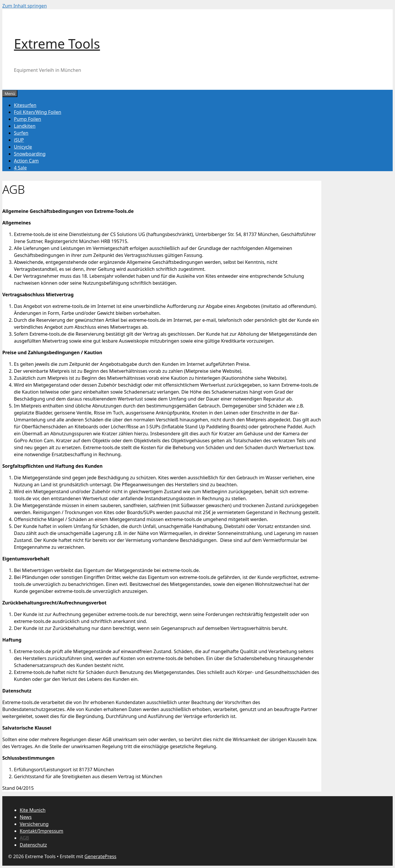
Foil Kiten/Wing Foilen (38, 112)
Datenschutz (33, 845)
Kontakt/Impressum (41, 831)
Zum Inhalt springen (25, 6)
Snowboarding (30, 154)
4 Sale (20, 168)
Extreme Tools (57, 44)
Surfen (21, 133)
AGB (24, 838)
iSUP (19, 140)
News (26, 817)
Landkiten (25, 126)
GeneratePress (100, 856)
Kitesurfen (25, 105)
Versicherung (34, 824)
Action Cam (26, 161)
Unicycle (23, 147)
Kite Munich (33, 810)
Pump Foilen (28, 119)
